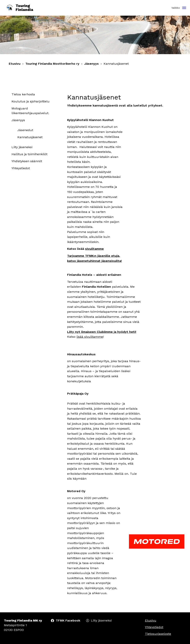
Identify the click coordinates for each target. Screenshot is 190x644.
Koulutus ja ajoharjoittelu (31, 101)
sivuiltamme (94, 249)
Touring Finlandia (20, 8)
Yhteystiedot (21, 168)
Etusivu (15, 64)
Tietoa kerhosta (23, 94)
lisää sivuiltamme (90, 337)
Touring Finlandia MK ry (23, 620)
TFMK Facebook (68, 620)
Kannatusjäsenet (30, 137)
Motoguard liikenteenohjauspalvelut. (30, 111)
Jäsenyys (91, 64)
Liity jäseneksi (22, 147)
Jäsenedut (25, 130)
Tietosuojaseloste (158, 634)
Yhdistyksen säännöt (27, 161)
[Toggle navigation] (184, 8)
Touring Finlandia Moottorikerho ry (52, 64)
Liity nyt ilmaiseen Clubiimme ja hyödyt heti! (102, 332)
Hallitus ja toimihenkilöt (29, 154)
